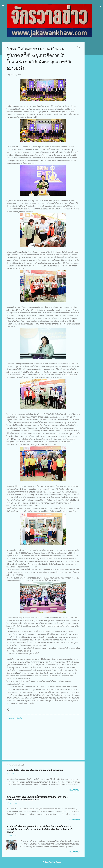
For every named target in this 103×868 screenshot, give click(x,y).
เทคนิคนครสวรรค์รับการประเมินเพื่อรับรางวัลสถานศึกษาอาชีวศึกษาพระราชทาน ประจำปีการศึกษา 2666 (37, 798)
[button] (79, 47)
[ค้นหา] (100, 6)
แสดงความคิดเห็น (16, 718)
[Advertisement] (94, 76)
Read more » (75, 790)
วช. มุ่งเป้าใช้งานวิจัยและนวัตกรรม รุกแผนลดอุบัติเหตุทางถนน (35, 770)
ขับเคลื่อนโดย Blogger (51, 862)
